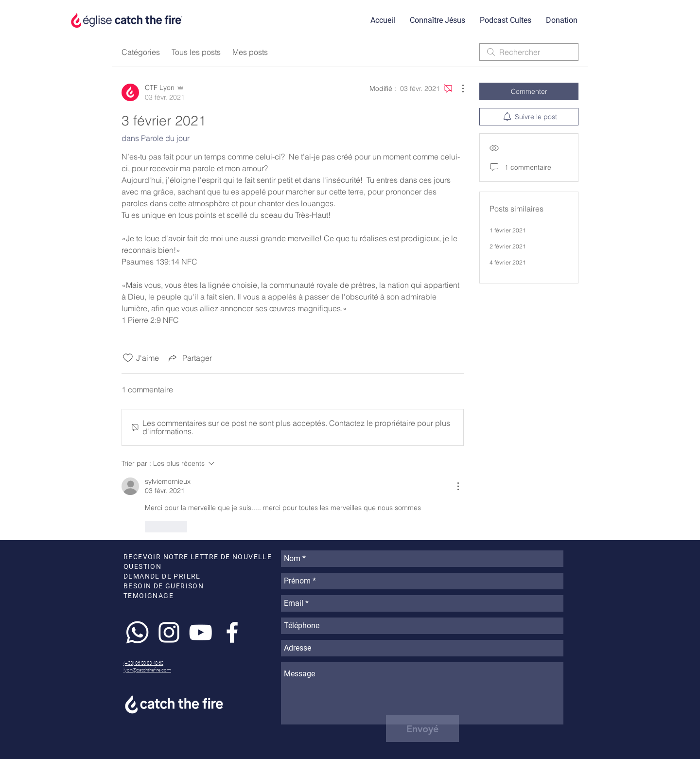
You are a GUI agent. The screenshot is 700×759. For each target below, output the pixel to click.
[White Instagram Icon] (169, 632)
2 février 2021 (508, 246)
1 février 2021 (508, 230)
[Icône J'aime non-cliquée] (128, 358)
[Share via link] (189, 358)
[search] (529, 52)
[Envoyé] (422, 729)
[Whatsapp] (137, 632)
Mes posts (250, 52)
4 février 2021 (508, 262)
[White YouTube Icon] (201, 632)
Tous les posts (196, 52)
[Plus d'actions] (458, 88)
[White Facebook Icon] (232, 632)
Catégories (141, 52)
